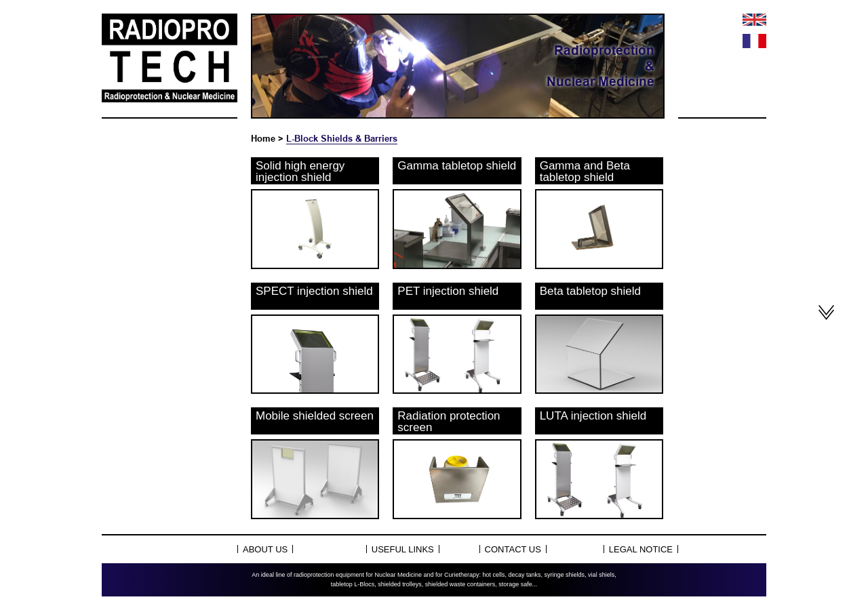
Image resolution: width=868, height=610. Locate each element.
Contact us (513, 549)
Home (263, 138)
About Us (265, 549)
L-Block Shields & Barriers (342, 138)
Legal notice (641, 549)
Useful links (403, 549)
